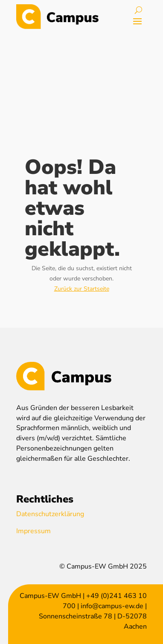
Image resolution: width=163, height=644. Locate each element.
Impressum (33, 531)
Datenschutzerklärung (50, 514)
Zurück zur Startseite (82, 289)
